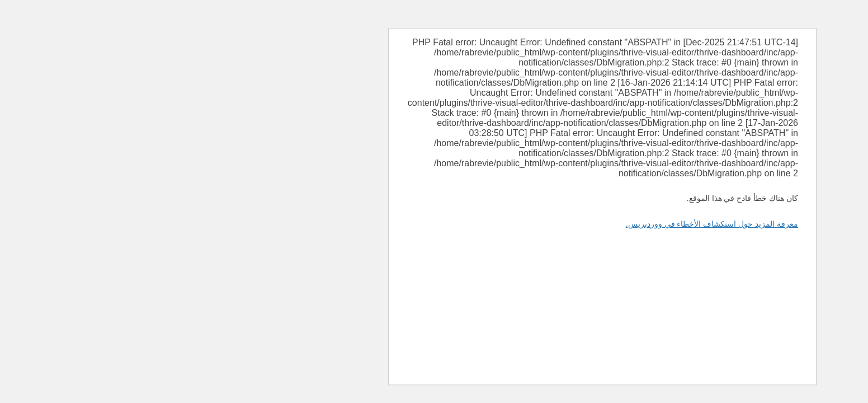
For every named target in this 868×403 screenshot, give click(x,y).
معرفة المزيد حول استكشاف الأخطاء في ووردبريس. (544, 224)
